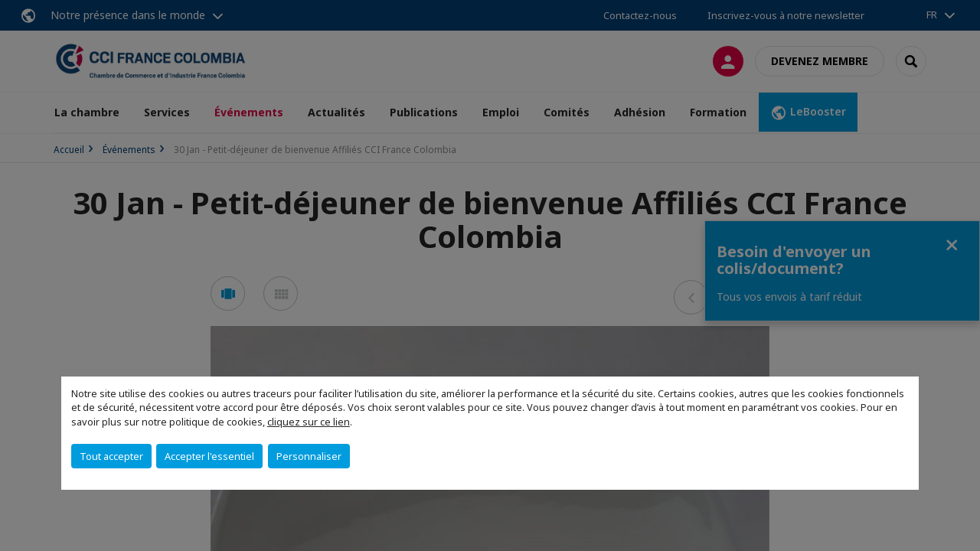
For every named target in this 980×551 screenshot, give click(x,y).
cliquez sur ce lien (309, 422)
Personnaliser (309, 456)
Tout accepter (111, 456)
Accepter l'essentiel (209, 456)
